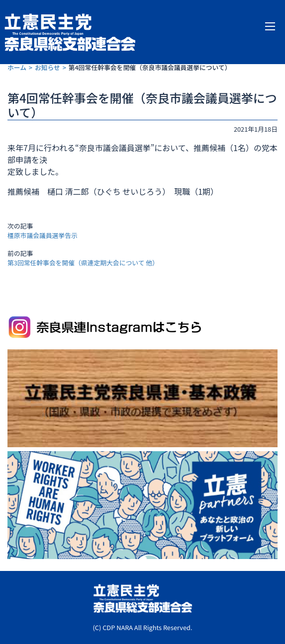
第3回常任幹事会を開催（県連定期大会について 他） (83, 263)
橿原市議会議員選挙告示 (43, 235)
